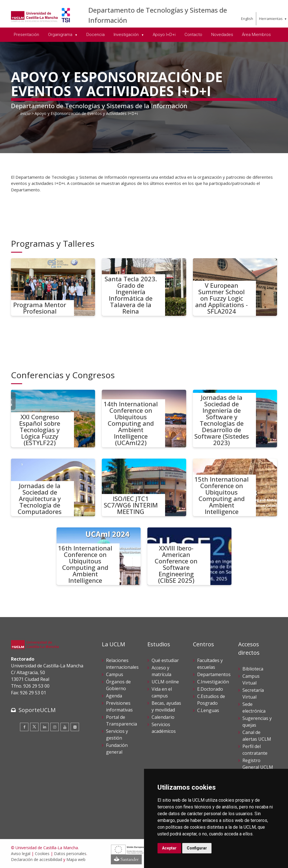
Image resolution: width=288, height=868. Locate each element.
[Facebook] (24, 727)
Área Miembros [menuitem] (256, 35)
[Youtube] (65, 727)
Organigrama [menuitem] (61, 35)
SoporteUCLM (37, 710)
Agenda (114, 696)
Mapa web (76, 859)
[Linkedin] (44, 727)
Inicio (25, 113)
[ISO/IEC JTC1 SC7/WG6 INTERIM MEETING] (144, 487)
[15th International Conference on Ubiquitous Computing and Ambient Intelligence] (235, 487)
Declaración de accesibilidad (37, 859)
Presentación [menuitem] (26, 35)
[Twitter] (34, 727)
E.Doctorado (210, 689)
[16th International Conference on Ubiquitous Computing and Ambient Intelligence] (99, 556)
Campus (115, 674)
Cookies (42, 854)
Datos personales (70, 854)
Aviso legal (21, 854)
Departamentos (214, 674)
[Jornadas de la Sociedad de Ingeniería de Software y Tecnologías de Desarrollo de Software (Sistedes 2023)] (235, 419)
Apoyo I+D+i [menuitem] (164, 35)
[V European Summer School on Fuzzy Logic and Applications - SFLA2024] (235, 287)
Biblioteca (253, 669)
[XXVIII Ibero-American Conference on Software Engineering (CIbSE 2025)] (190, 556)
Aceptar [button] (169, 848)
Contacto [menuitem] (193, 35)
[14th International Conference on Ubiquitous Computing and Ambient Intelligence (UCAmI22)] (144, 419)
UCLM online (165, 682)
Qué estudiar (165, 660)
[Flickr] (75, 727)
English (247, 19)
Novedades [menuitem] (222, 35)
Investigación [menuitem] (127, 35)
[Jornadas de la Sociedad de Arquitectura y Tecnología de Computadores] (53, 487)
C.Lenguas (208, 710)
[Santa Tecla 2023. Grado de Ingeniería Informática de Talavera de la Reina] (144, 287)
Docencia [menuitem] (95, 35)
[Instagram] (55, 727)
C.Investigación (213, 682)
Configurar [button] (197, 848)
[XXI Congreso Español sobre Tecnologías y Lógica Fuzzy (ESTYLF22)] (53, 419)
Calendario (163, 717)
